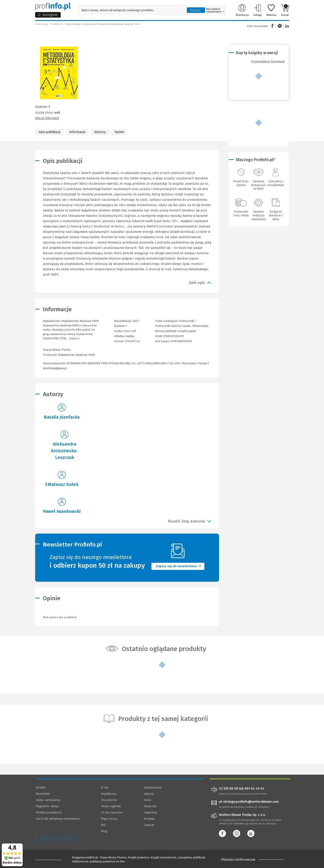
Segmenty (151, 812)
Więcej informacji (47, 118)
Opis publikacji (50, 132)
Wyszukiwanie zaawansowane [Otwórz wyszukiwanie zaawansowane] (215, 10)
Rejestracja (242, 10)
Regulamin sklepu (47, 806)
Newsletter (43, 794)
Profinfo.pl (56, 24)
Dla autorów (109, 800)
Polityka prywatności (49, 812)
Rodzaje (149, 819)
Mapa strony (109, 819)
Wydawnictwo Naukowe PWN (76, 355)
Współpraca (109, 794)
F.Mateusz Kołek (62, 484)
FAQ (104, 825)
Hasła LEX (150, 806)
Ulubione (271, 10)
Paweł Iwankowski (62, 511)
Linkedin (286, 26)
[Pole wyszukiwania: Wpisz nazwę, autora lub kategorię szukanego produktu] (131, 10)
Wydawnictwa (153, 787)
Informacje (77, 132)
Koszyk (285, 10)
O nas (105, 787)
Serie (148, 800)
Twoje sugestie (111, 806)
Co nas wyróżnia (112, 812)
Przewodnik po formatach (268, 61)
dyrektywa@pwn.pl (55, 368)
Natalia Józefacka (62, 417)
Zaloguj (258, 10)
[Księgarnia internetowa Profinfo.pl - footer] (48, 860)
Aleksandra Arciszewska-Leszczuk (64, 451)
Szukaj (195, 10)
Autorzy (100, 132)
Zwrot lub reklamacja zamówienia (58, 819)
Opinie (119, 132)
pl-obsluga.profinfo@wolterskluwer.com (249, 802)
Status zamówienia (48, 800)
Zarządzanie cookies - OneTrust (57, 839)
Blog (104, 831)
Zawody (149, 825)
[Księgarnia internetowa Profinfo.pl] (53, 6)
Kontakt (41, 787)
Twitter (280, 26)
